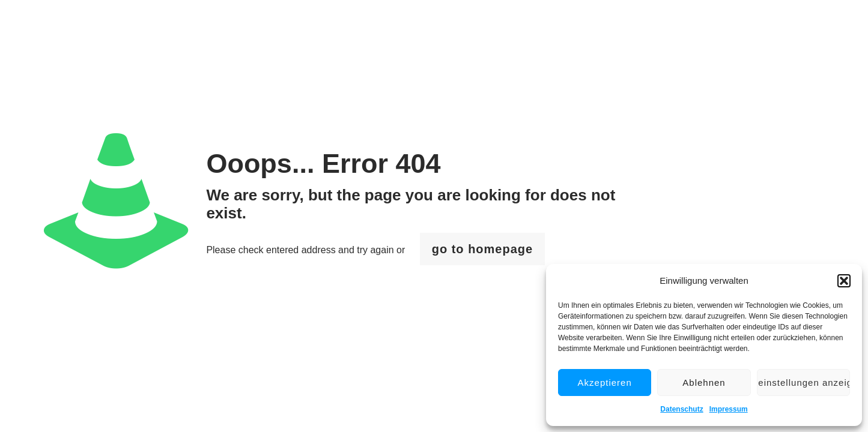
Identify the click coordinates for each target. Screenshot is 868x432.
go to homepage (482, 249)
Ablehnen (704, 382)
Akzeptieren (605, 382)
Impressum (729, 409)
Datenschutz (681, 409)
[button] (844, 281)
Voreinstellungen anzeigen (803, 382)
